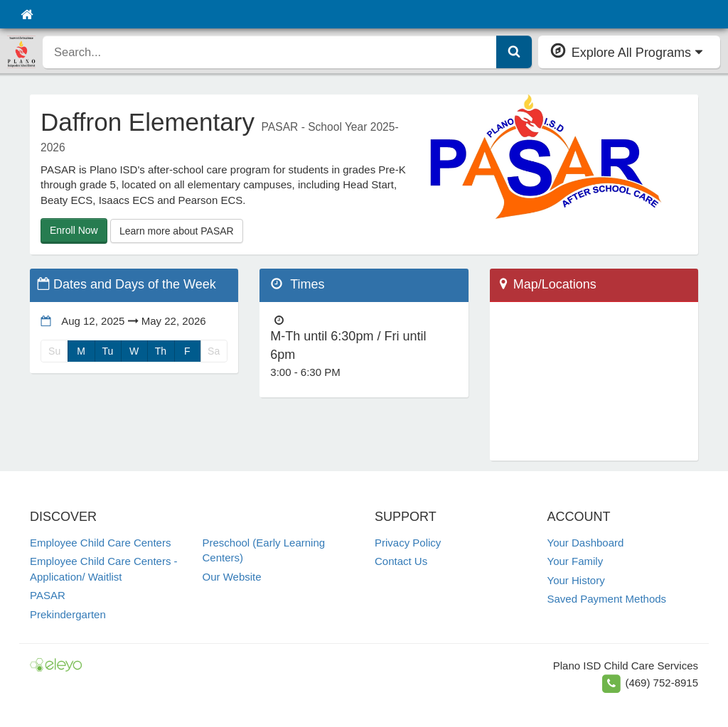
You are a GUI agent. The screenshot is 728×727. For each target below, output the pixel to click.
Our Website (232, 577)
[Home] (27, 14)
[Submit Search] (514, 52)
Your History (576, 580)
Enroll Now (74, 230)
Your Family (576, 561)
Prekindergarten (68, 614)
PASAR (48, 595)
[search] (270, 52)
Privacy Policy (408, 543)
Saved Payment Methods (607, 599)
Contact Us (401, 561)
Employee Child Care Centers (100, 543)
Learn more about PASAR (177, 231)
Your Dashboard (586, 543)
